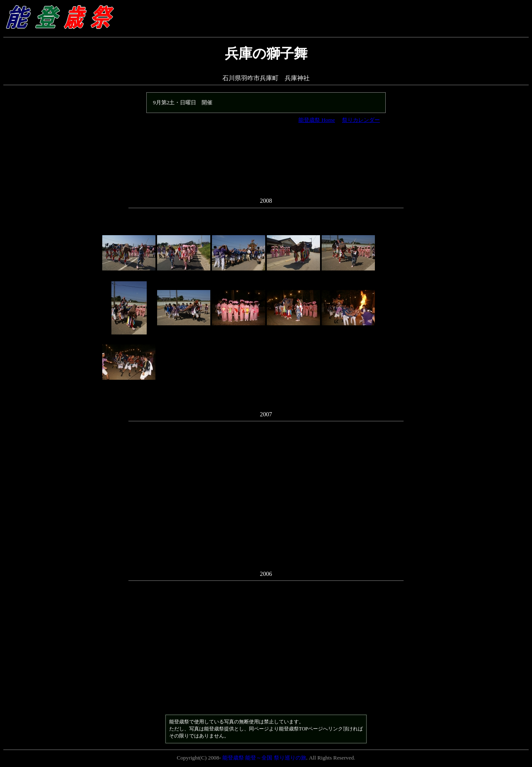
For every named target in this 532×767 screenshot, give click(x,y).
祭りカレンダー (361, 120)
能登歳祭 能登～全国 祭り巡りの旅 (264, 758)
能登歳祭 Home (317, 120)
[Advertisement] (266, 165)
